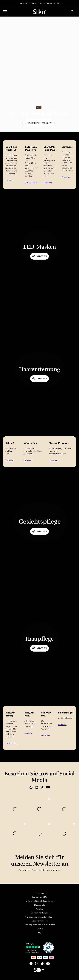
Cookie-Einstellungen (40, 913)
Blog (40, 933)
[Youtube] (48, 787)
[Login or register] (72, 12)
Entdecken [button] (10, 180)
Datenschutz (40, 905)
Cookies (40, 909)
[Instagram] (37, 787)
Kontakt (40, 929)
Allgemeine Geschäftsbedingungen (40, 901)
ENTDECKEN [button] (31, 183)
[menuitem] (40, 893)
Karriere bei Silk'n (40, 897)
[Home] (40, 12)
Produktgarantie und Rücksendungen (40, 925)
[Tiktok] (42, 787)
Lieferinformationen (40, 921)
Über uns (40, 893)
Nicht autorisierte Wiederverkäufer (40, 917)
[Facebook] (31, 787)
